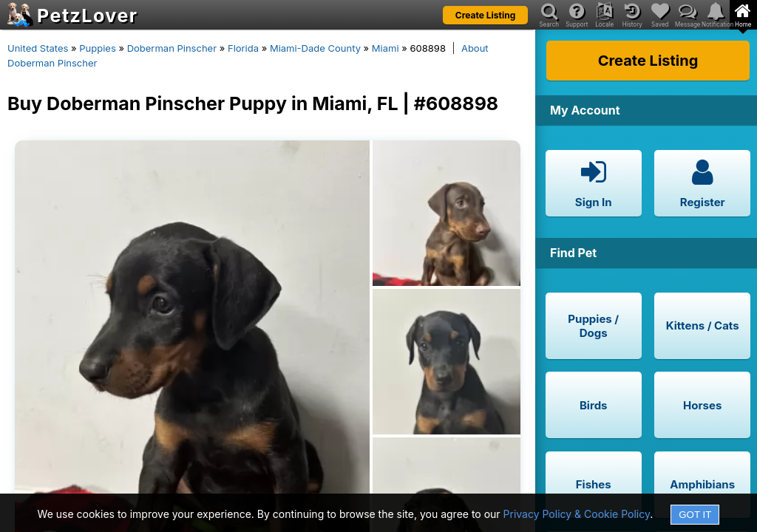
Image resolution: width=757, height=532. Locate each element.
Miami (386, 48)
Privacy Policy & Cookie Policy (577, 514)
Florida (243, 48)
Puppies (98, 48)
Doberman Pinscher (172, 48)
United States (38, 48)
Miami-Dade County (315, 48)
